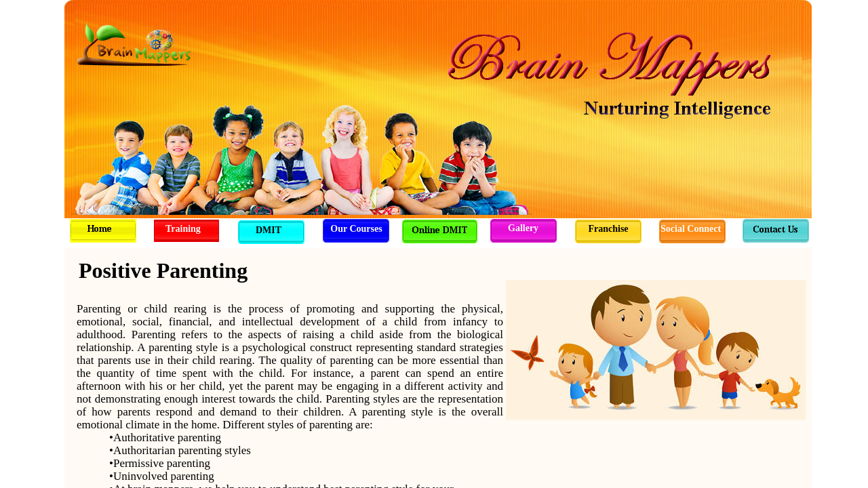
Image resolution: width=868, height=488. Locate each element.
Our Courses (356, 229)
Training (183, 229)
